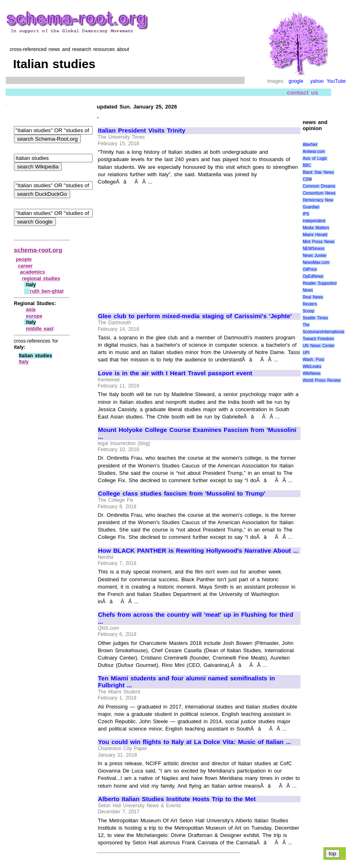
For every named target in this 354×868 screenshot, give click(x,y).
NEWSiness (313, 249)
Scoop (308, 311)
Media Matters (316, 228)
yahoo (317, 81)
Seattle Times (315, 318)
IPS (306, 214)
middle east (40, 329)
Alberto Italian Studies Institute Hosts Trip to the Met (177, 799)
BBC (307, 165)
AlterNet (310, 145)
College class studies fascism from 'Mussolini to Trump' (182, 494)
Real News (313, 297)
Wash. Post (313, 360)
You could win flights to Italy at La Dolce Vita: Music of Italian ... (195, 742)
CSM (307, 179)
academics (32, 272)
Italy (24, 362)
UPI (306, 353)
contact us (303, 92)
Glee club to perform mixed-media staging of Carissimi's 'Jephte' (195, 316)
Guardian (311, 207)
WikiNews (312, 373)
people (24, 259)
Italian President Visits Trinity (142, 131)
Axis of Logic (315, 158)
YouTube (336, 81)
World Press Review (322, 380)
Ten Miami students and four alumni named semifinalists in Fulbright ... (186, 682)
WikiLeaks (312, 366)
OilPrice (310, 269)
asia (31, 310)
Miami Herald (315, 235)
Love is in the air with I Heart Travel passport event (175, 373)
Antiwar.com (314, 152)
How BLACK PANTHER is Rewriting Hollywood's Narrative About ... (198, 551)
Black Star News (318, 172)
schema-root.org (38, 250)
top (333, 854)
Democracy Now (318, 200)
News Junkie (314, 256)
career (25, 266)
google (296, 81)
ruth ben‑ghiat (47, 291)
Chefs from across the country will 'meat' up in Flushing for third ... (196, 618)
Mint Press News (318, 242)
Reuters (310, 304)
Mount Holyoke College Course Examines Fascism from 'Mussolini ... (197, 433)
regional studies (41, 279)
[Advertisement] (167, 246)
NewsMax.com (316, 262)
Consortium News (319, 193)
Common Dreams (319, 186)
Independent (314, 221)
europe (34, 316)
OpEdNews (313, 276)
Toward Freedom (318, 339)
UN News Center (318, 346)
